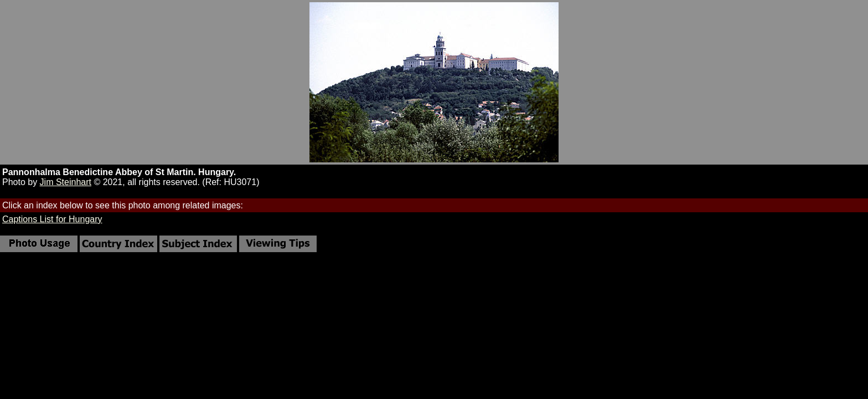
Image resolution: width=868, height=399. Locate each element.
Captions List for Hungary (52, 219)
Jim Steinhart (66, 182)
